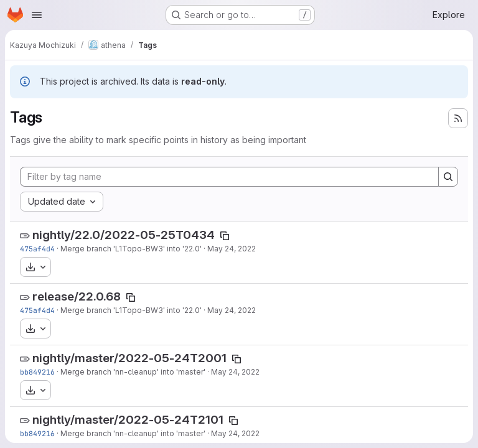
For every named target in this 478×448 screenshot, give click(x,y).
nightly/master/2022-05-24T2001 (129, 358)
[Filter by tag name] (229, 177)
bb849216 (37, 372)
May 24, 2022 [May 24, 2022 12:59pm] (235, 372)
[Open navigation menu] (37, 15)
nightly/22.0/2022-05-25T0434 (124, 235)
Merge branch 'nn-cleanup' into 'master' (133, 372)
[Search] (448, 177)
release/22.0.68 (77, 296)
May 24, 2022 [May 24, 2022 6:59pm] (232, 249)
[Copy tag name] (225, 236)
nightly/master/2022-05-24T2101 (128, 420)
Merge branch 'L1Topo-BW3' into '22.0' (131, 249)
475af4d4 (37, 249)
